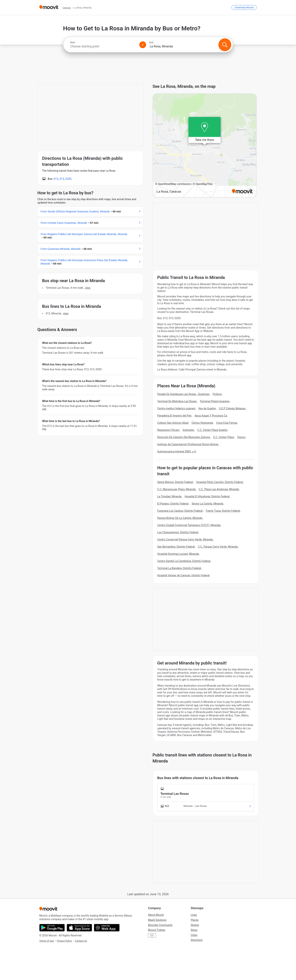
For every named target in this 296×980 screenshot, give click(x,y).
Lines (194, 915)
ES (152, 935)
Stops (194, 930)
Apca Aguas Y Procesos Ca (211, 416)
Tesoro (241, 437)
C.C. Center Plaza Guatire (212, 430)
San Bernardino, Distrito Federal (176, 547)
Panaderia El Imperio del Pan (174, 416)
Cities (194, 935)
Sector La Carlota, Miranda (207, 504)
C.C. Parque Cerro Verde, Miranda (218, 547)
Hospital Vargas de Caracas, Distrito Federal (183, 575)
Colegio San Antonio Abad (173, 423)
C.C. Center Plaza (224, 437)
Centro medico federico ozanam (176, 408)
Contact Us (81, 941)
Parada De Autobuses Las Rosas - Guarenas (183, 394)
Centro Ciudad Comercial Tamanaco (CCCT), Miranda (189, 525)
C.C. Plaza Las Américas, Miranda (219, 489)
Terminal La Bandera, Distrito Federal (179, 568)
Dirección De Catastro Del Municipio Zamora (184, 437)
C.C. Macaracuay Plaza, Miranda (176, 489)
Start (72, 42)
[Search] (225, 45)
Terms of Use (47, 941)
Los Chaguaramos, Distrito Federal (178, 532)
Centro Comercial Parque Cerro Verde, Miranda (185, 539)
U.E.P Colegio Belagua (232, 408)
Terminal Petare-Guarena (215, 401)
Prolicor (217, 394)
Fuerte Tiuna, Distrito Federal (223, 511)
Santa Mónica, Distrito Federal (175, 482)
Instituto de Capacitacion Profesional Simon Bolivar (188, 444)
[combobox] (103, 46)
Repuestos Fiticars (168, 430)
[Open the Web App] (107, 928)
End (151, 42)
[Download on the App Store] (79, 928)
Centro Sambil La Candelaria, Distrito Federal (184, 561)
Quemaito (188, 430)
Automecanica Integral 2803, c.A (177, 451)
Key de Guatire (207, 408)
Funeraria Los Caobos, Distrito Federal (180, 511)
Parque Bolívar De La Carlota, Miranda (180, 518)
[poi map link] (205, 146)
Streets (195, 925)
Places (195, 920)
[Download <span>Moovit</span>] (244, 7)
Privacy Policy (64, 941)
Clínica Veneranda (202, 423)
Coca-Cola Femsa (227, 423)
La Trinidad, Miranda (169, 496)
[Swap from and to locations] (143, 45)
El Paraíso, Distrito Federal (173, 504)
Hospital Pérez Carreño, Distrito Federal (220, 482)
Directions (197, 940)
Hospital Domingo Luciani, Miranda (178, 554)
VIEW (88, 288)
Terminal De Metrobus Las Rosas (177, 401)
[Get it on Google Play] (52, 928)
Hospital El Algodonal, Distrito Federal (207, 496)
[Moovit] (49, 7)
